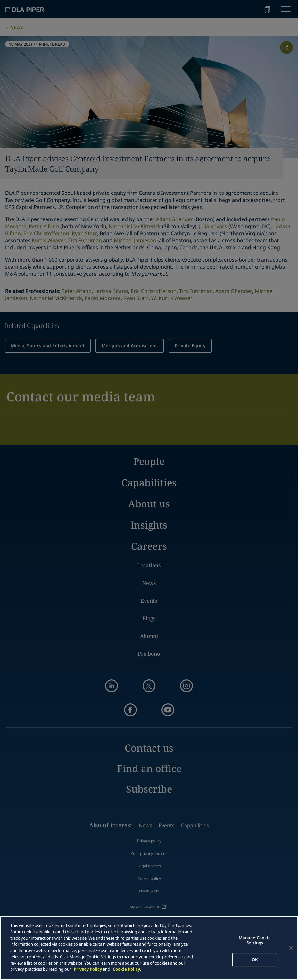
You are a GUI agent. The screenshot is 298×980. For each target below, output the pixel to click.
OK (255, 959)
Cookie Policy (126, 969)
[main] (149, 948)
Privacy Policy (88, 969)
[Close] (291, 948)
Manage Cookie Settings (255, 941)
